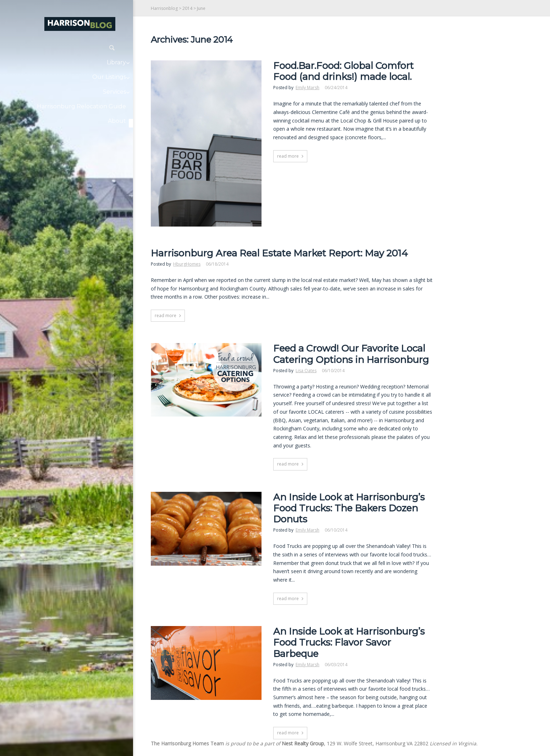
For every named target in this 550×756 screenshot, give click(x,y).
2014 (187, 8)
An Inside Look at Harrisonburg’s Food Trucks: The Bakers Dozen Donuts (349, 508)
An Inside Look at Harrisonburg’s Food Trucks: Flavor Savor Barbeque (349, 643)
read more (288, 156)
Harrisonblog (164, 8)
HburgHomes (187, 264)
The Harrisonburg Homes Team (187, 743)
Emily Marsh (307, 88)
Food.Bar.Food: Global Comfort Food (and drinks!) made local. (343, 71)
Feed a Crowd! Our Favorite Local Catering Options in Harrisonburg (351, 354)
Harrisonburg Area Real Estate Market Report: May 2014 (279, 253)
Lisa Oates (306, 371)
